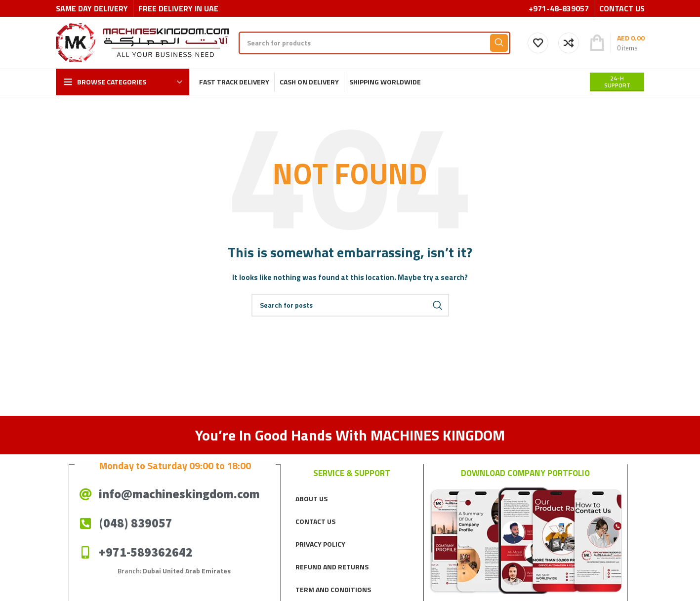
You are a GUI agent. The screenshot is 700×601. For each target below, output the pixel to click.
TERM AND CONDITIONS (333, 589)
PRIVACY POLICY (320, 544)
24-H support (617, 82)
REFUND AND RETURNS (332, 567)
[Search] (374, 43)
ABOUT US (311, 499)
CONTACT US (315, 521)
